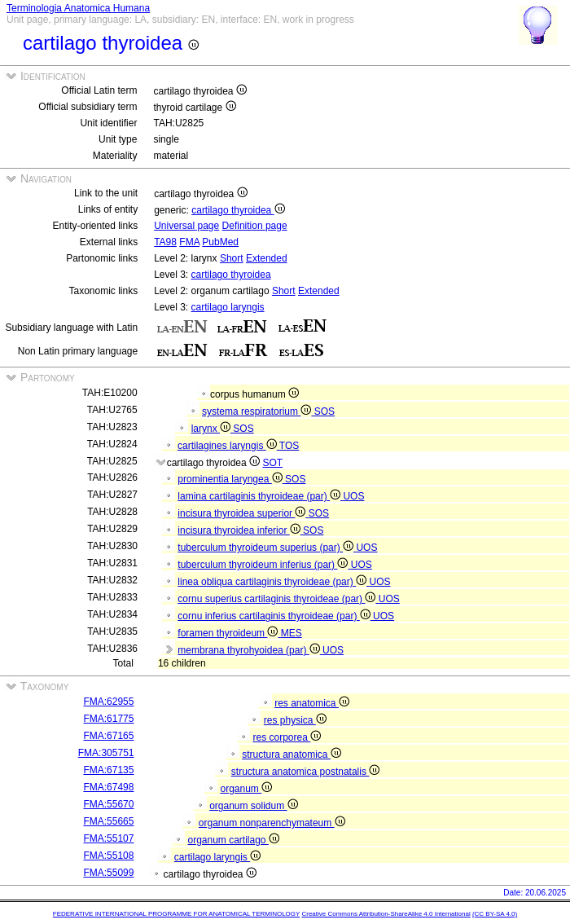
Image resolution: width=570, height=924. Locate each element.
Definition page (255, 226)
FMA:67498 (108, 787)
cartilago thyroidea (238, 210)
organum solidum (253, 806)
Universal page (186, 226)
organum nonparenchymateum (272, 823)
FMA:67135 (108, 770)
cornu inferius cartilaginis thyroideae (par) (275, 616)
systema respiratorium (258, 411)
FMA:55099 (108, 873)
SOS (324, 411)
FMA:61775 (108, 719)
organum (246, 789)
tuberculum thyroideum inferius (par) (264, 565)
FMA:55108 (108, 856)
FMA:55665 (108, 821)
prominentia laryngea (231, 479)
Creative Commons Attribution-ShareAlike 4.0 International (386, 914)
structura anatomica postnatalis (305, 772)
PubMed (220, 242)
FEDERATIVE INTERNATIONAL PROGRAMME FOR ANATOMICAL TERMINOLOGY (176, 914)
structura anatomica (292, 755)
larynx (213, 429)
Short (232, 258)
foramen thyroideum (229, 633)
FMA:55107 (108, 838)
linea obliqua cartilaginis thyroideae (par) (273, 582)
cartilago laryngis (228, 307)
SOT (272, 463)
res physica (295, 720)
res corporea (287, 737)
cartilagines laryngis (228, 446)
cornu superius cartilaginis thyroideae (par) (278, 599)
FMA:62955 (108, 702)
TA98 (165, 242)
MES (292, 633)
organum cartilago (233, 840)
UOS (353, 496)
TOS (289, 446)
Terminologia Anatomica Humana (78, 8)
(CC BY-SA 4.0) (495, 914)
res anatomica (312, 703)
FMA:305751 (106, 753)
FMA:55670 (108, 804)
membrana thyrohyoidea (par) (250, 650)
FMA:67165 (108, 736)
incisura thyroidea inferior (240, 530)
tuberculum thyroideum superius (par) (267, 548)
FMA (189, 242)
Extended (267, 258)
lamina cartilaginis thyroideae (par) (260, 496)
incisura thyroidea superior (243, 513)
